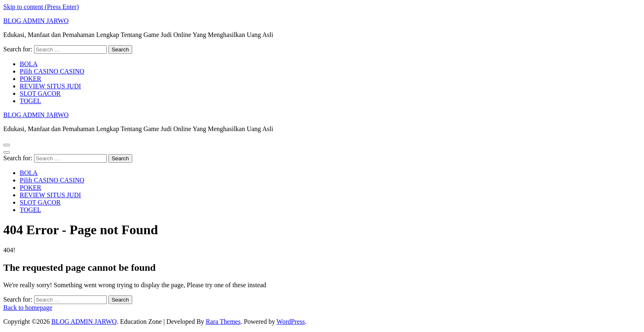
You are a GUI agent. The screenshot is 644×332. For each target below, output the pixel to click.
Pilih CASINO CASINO (52, 71)
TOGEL (30, 101)
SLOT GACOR (40, 93)
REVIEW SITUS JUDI (50, 86)
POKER (30, 79)
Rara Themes (223, 322)
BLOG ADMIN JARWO (36, 21)
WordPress (291, 322)
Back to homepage (28, 308)
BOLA (29, 64)
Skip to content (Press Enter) (41, 7)
